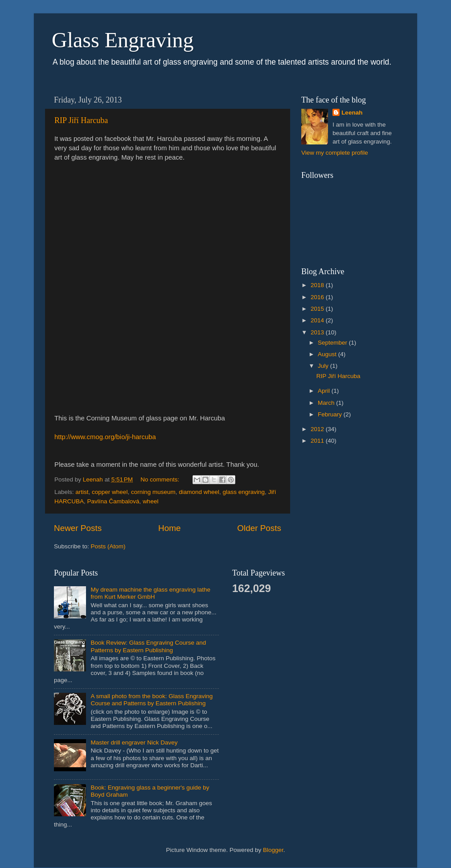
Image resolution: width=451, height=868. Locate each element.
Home (169, 528)
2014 (318, 320)
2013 (318, 332)
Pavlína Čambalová (113, 501)
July (324, 366)
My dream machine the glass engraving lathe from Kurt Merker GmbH (150, 593)
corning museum (153, 492)
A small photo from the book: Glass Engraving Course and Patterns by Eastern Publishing (152, 700)
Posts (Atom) (108, 546)
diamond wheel (199, 492)
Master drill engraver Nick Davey (134, 743)
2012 (318, 429)
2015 (318, 309)
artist (82, 492)
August (328, 354)
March (327, 403)
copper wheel (110, 492)
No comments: (161, 479)
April (325, 391)
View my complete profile (335, 153)
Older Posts (259, 528)
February (331, 414)
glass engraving (244, 492)
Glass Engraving (123, 40)
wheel (150, 501)
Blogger (273, 850)
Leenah (352, 113)
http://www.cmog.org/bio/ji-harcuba (105, 437)
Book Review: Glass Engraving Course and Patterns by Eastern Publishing (148, 646)
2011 (318, 441)
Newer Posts (78, 528)
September (333, 343)
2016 (318, 297)
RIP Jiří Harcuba (81, 120)
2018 (318, 285)
